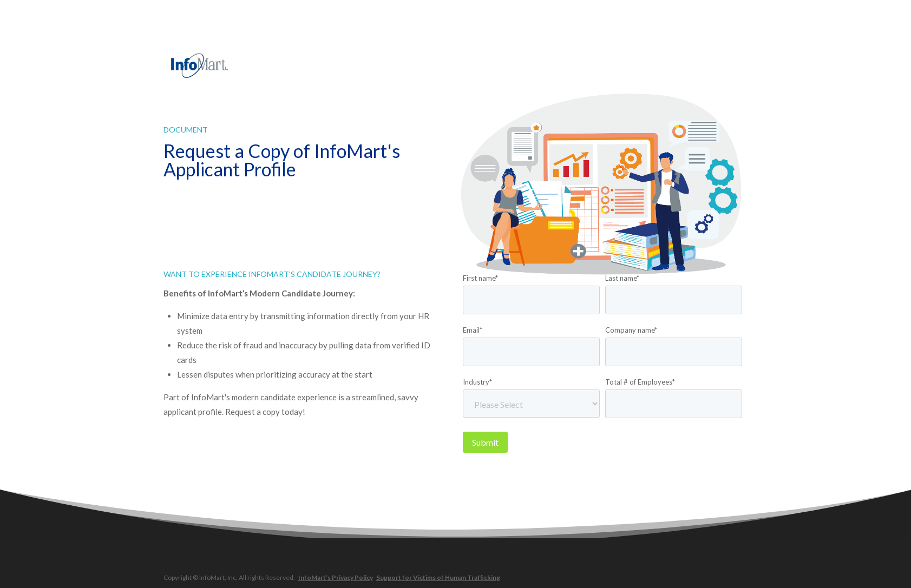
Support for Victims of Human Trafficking (438, 577)
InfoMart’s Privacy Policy (336, 577)
